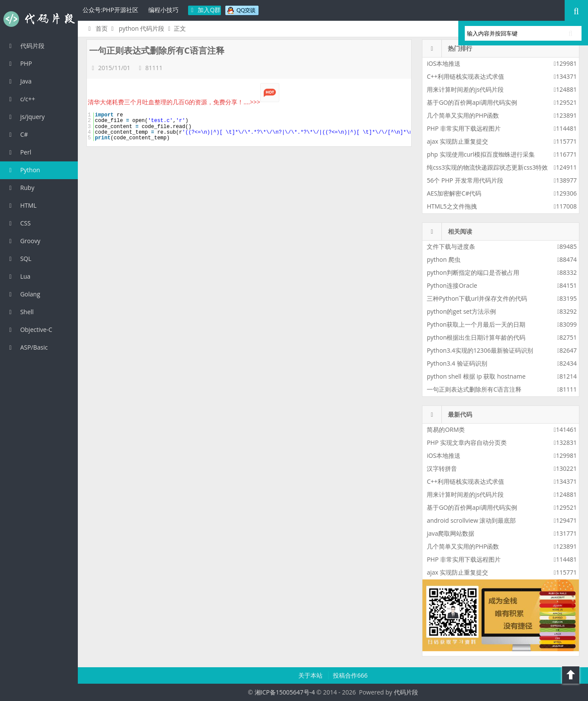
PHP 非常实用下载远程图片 (464, 128)
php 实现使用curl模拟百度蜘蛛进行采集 (481, 154)
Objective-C (29, 330)
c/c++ (21, 99)
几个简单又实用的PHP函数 (463, 115)
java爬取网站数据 (451, 533)
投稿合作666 (350, 675)
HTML (22, 205)
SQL (19, 259)
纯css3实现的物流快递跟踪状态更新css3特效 (487, 167)
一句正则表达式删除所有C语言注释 (474, 389)
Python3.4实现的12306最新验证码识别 (480, 350)
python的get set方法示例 (461, 311)
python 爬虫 (444, 259)
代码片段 (39, 19)
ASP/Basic (27, 347)
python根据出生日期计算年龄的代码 (476, 337)
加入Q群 (205, 10)
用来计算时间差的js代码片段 (465, 89)
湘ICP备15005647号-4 (285, 692)
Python (23, 170)
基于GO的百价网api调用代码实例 (472, 102)
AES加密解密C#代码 (454, 193)
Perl (19, 152)
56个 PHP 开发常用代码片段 (465, 180)
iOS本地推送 (444, 63)
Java (19, 81)
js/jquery (26, 117)
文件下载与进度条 (451, 246)
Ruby (20, 188)
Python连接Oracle (452, 285)
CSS (19, 223)
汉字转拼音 (442, 468)
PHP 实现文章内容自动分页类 (467, 442)
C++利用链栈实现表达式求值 (465, 76)
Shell (20, 312)
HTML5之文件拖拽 (452, 206)
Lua (18, 276)
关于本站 (311, 675)
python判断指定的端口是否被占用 (473, 272)
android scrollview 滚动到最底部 (471, 520)
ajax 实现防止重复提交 (457, 141)
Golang (23, 294)
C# (17, 134)
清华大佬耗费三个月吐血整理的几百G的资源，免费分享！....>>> (184, 102)
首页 (97, 28)
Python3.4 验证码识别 (457, 363)
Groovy (23, 241)
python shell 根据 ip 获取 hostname (476, 376)
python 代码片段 (142, 28)
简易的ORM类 (446, 429)
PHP (19, 63)
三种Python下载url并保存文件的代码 (477, 298)
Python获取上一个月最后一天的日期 (476, 324)
